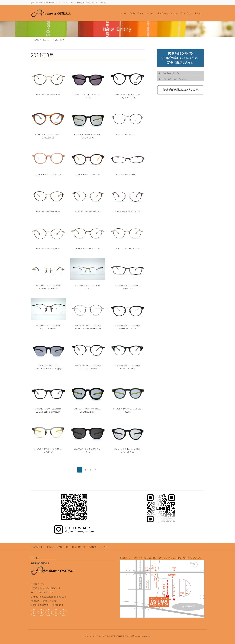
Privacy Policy (38, 547)
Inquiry (51, 547)
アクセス (103, 547)
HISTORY (77, 547)
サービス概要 (90, 547)
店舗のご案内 (63, 547)
